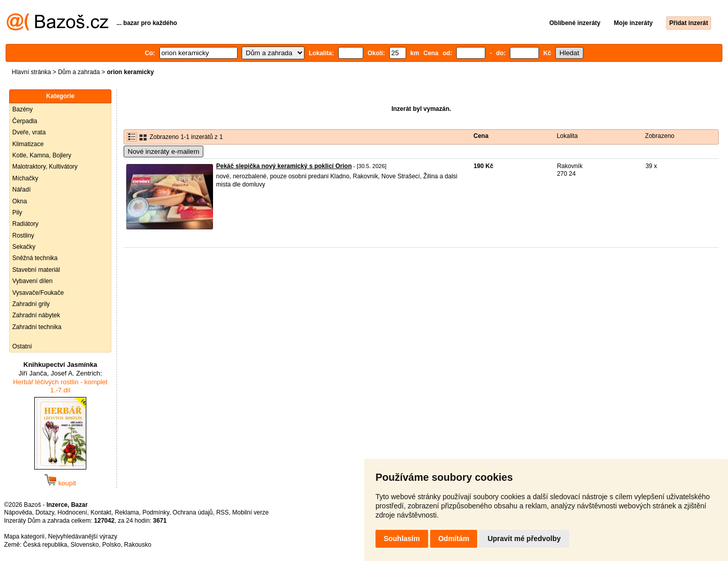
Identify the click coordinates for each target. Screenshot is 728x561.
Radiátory (25, 224)
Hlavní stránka (31, 72)
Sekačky (24, 247)
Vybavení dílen (32, 281)
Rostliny (23, 236)
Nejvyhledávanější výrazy (83, 536)
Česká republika (45, 545)
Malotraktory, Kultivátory (45, 167)
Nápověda (18, 512)
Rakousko (138, 545)
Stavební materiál (36, 270)
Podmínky (156, 512)
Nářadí (21, 190)
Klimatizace (28, 144)
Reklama (127, 512)
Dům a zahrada (79, 72)
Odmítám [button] (454, 539)
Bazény (22, 109)
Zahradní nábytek (36, 315)
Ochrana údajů (193, 512)
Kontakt (101, 512)
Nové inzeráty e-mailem (163, 151)
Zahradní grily (31, 304)
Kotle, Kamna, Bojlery (42, 155)
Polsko (111, 545)
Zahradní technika (37, 327)
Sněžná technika (35, 258)
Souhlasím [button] (402, 539)
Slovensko (85, 545)
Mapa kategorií (24, 536)
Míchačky (25, 178)
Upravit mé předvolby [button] (524, 539)
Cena (481, 136)
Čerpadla (25, 121)
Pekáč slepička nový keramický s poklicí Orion (284, 166)
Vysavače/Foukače (38, 293)
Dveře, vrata (29, 132)
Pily (17, 213)
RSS (222, 512)
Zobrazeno (660, 136)
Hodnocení (73, 512)
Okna (20, 201)
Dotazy (44, 512)
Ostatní (22, 346)
